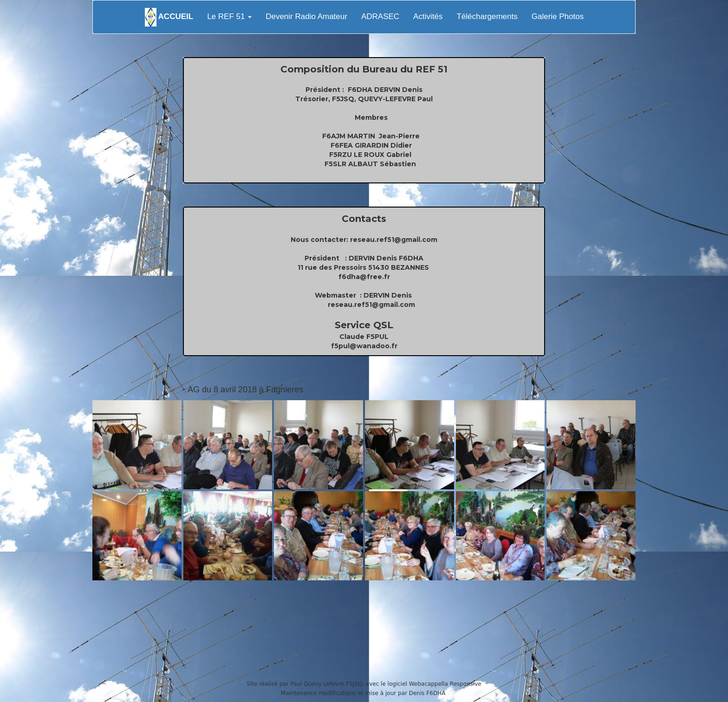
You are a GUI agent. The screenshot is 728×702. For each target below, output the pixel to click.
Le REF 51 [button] (229, 16)
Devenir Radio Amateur (306, 16)
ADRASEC (380, 16)
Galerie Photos (558, 16)
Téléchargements (487, 16)
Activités (428, 16)
